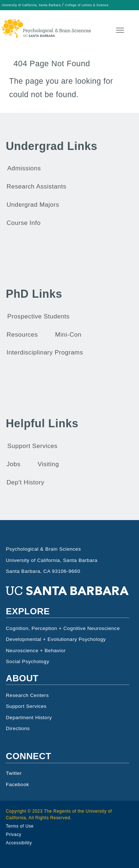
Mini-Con (68, 335)
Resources (22, 335)
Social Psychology (28, 661)
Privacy (14, 835)
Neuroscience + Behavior (36, 651)
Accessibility (19, 843)
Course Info (24, 223)
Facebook (18, 784)
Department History (29, 718)
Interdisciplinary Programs (45, 352)
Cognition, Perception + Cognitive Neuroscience (63, 628)
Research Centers (27, 695)
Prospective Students (38, 316)
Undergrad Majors (33, 205)
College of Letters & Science (87, 5)
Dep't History (25, 482)
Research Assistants (36, 187)
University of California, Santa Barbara (31, 5)
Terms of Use (20, 826)
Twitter (14, 773)
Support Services (32, 446)
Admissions (24, 168)
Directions (18, 728)
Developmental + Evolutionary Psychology (56, 639)
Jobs (13, 464)
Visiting (48, 464)
